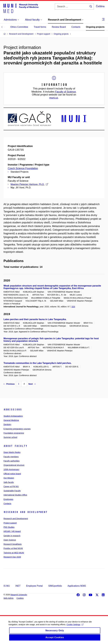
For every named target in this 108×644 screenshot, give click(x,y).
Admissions (13, 410)
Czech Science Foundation (23, 168)
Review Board (59, 27)
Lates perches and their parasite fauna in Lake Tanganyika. (35, 319)
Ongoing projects (95, 27)
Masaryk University (19, 595)
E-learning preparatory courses (17, 429)
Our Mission (9, 478)
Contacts (76, 27)
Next (32, 384)
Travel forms (40, 27)
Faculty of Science (65, 92)
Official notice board (12, 474)
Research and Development (25, 512)
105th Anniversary (11, 469)
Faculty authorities (12, 461)
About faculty (15, 446)
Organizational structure (14, 465)
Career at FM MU (11, 486)
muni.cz (54, 98)
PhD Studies (9, 527)
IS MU (7, 586)
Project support (10, 523)
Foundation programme (14, 433)
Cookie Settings (75, 627)
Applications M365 (77, 586)
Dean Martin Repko (12, 452)
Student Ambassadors (13, 416)
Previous (9, 384)
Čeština (100, 6)
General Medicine (11, 420)
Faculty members (11, 457)
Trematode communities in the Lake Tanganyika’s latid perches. (38, 363)
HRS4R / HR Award (12, 531)
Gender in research (12, 536)
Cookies (20, 598)
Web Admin (9, 598)
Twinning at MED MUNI (14, 553)
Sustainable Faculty (12, 491)
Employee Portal (34, 586)
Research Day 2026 (12, 557)
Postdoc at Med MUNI (13, 548)
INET (18, 586)
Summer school (10, 437)
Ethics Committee (19, 27)
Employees (8, 499)
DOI (73, 307)
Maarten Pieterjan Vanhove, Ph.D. (29, 184)
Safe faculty (9, 482)
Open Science (10, 540)
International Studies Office (15, 495)
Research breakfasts (13, 544)
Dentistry (7, 424)
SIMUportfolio (55, 586)
